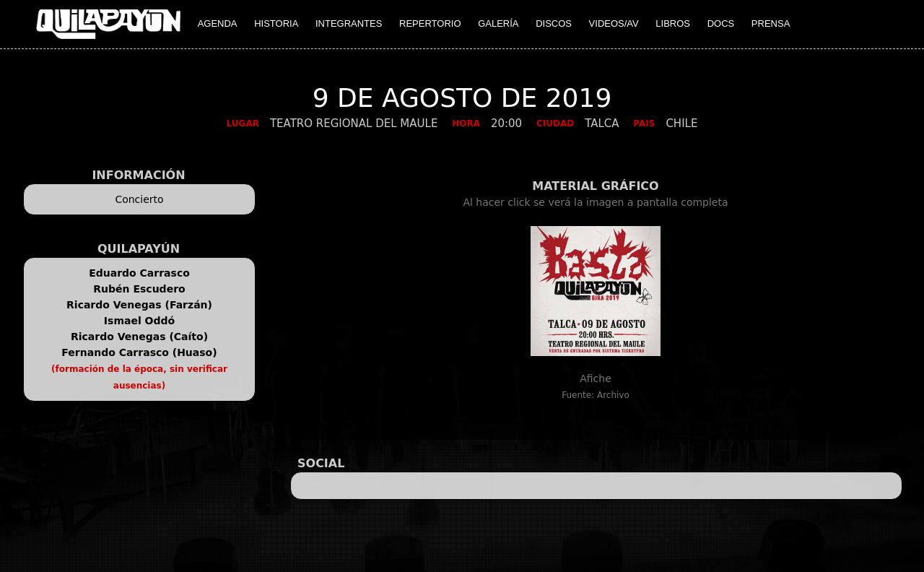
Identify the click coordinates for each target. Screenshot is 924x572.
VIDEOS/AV (614, 23)
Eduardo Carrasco (139, 273)
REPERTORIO (430, 23)
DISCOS (554, 23)
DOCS (721, 23)
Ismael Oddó (139, 321)
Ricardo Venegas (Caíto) (139, 337)
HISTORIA (276, 23)
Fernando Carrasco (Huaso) (139, 352)
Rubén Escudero (139, 289)
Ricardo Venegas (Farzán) (139, 305)
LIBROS (673, 23)
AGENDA (218, 23)
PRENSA (771, 23)
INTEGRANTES (349, 23)
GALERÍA (498, 23)
